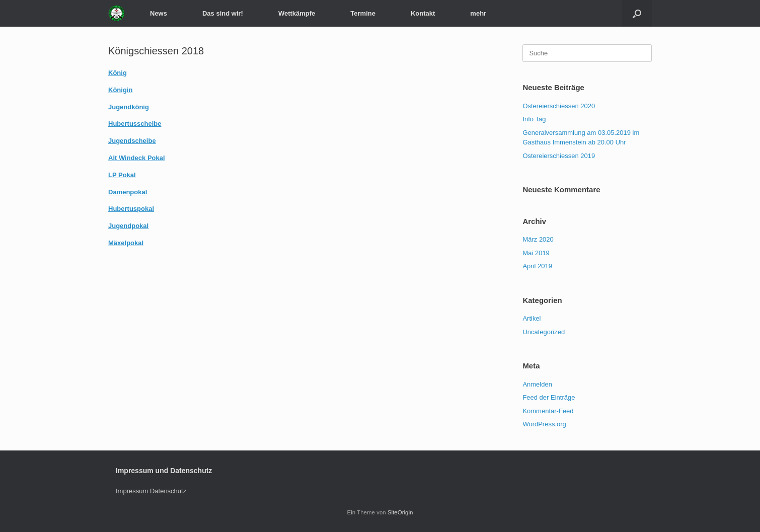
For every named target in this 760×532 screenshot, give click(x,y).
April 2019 (537, 266)
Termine (363, 13)
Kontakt (423, 13)
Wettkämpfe (297, 13)
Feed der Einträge (549, 397)
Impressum (132, 491)
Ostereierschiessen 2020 (559, 106)
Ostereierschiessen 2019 (559, 156)
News (159, 13)
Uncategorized (544, 332)
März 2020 (538, 239)
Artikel (531, 318)
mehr (478, 13)
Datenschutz (168, 491)
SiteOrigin (400, 512)
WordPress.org (544, 424)
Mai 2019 (536, 253)
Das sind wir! (223, 13)
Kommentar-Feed (548, 411)
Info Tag (534, 119)
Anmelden (537, 384)
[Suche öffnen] (637, 13)
